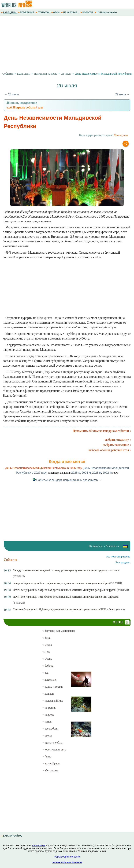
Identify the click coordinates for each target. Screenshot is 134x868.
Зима (46, 638)
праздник (49, 708)
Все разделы (123, 562)
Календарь (23, 74)
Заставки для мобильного (59, 631)
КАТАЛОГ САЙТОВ (12, 836)
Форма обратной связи (67, 857)
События (8, 74)
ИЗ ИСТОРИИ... (70, 12)
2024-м (86, 473)
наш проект (39, 845)
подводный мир (53, 701)
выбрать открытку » (118, 440)
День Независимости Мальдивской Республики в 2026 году (44, 468)
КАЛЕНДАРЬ (9, 12)
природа (48, 715)
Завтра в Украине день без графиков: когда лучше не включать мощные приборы (61, 583)
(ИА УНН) (116, 583)
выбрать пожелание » (117, 445)
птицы (47, 722)
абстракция (50, 770)
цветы (47, 736)
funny (47, 756)
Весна (47, 645)
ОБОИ (56, 12)
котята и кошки (52, 687)
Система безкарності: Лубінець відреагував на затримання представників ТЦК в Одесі (64, 609)
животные (49, 680)
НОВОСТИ (87, 12)
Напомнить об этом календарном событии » (102, 431)
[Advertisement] (67, 44)
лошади (48, 694)
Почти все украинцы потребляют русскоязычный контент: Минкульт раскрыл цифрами (64, 590)
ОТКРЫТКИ (43, 12)
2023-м (97, 473)
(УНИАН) (19, 576)
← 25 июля (12, 94)
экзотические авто (54, 750)
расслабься (50, 729)
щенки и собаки (53, 743)
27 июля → (122, 94)
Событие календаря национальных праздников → (67, 480)
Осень (47, 659)
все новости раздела (118, 557)
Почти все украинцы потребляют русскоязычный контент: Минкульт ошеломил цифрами (66, 597)
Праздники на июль (45, 74)
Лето (46, 652)
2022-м (107, 473)
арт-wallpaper (51, 763)
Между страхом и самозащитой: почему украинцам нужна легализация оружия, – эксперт (66, 570)
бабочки (48, 666)
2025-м (76, 473)
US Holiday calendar (106, 12)
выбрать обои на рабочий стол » (110, 450)
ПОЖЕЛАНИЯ (26, 12)
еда (45, 673)
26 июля (66, 74)
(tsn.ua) (120, 609)
